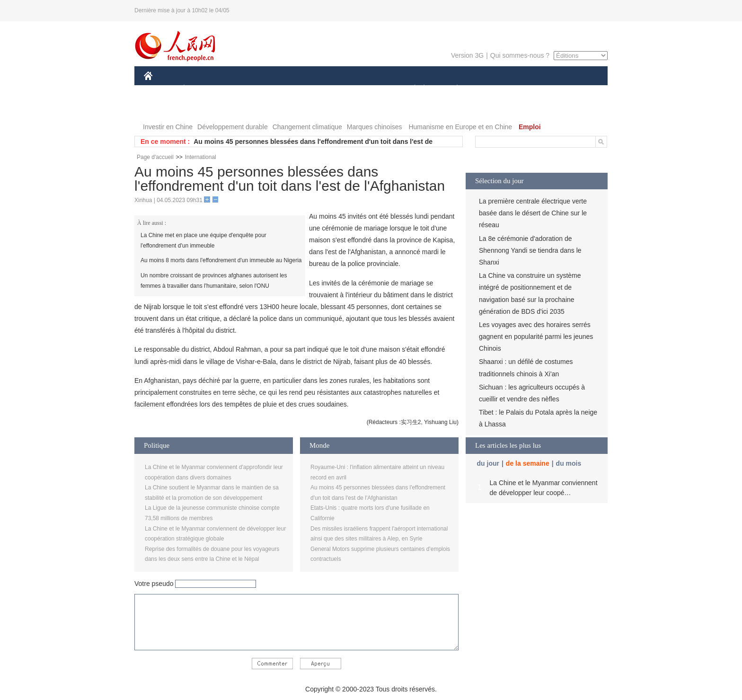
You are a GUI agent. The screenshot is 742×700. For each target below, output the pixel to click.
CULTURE (368, 89)
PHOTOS (163, 108)
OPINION (575, 89)
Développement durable (233, 127)
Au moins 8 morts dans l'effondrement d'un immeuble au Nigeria (221, 260)
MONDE (244, 89)
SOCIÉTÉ (410, 89)
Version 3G (467, 55)
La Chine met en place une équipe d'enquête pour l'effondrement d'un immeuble (203, 240)
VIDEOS (201, 108)
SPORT (490, 89)
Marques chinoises (375, 127)
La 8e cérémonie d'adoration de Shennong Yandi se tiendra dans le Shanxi (530, 250)
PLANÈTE (452, 89)
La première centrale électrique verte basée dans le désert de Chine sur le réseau (533, 213)
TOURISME (530, 89)
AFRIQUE (284, 89)
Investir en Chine (168, 127)
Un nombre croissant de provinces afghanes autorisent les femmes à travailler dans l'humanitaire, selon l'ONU (214, 281)
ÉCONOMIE (201, 89)
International (201, 157)
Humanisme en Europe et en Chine (460, 127)
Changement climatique (307, 127)
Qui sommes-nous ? (520, 55)
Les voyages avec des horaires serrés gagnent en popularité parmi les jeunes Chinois (536, 337)
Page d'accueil (155, 157)
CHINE (160, 89)
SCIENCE (326, 89)
